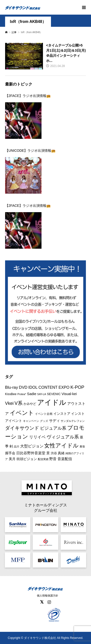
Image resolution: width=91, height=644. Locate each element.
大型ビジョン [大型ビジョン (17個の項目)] (32, 446)
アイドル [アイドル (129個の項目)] (52, 402)
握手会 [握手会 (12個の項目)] (10, 453)
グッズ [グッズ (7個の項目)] (44, 421)
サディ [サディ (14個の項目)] (54, 421)
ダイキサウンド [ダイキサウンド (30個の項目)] (22, 428)
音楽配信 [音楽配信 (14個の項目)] (65, 459)
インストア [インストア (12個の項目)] (62, 414)
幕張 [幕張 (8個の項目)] (82, 446)
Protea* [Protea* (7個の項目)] (22, 394)
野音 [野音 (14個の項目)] (53, 459)
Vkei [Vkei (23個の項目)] (9, 403)
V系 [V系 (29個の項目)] (19, 403)
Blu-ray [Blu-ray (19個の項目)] (12, 387)
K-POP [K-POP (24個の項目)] (77, 387)
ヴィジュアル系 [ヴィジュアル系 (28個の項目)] (63, 437)
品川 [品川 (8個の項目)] (17, 446)
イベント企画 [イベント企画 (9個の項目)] (44, 414)
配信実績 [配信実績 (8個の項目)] (43, 459)
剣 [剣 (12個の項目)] (11, 446)
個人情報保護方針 (48, 596)
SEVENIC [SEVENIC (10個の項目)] (54, 394)
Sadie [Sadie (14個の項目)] (32, 394)
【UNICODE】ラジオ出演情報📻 (30, 151)
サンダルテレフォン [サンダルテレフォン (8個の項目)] (73, 421)
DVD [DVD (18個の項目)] (23, 387)
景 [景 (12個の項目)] (48, 453)
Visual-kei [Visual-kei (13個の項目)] (69, 394)
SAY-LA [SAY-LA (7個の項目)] (41, 394)
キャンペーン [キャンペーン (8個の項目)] (31, 421)
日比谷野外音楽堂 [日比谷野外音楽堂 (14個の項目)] (31, 453)
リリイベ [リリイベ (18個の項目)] (37, 437)
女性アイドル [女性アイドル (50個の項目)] (61, 445)
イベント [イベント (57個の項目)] (22, 413)
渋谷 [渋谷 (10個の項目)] (54, 453)
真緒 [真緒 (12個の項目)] (61, 453)
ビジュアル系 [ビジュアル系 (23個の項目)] (53, 428)
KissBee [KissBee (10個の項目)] (11, 394)
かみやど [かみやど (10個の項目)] (30, 404)
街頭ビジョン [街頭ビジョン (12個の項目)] (27, 459)
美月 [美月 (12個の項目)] (12, 459)
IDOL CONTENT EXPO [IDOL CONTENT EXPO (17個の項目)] (49, 387)
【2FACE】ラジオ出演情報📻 (28, 96)
